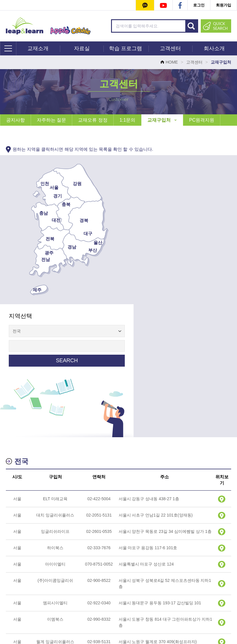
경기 (47, 196)
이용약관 (153, 599)
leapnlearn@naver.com (212, 621)
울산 (87, 243)
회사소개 (214, 48)
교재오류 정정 (93, 120)
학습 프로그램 (126, 48)
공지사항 (15, 120)
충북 (55, 204)
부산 (82, 250)
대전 (45, 220)
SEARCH (174, 220)
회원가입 (224, 5)
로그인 (199, 5)
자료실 (82, 48)
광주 (38, 253)
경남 (61, 247)
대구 (77, 233)
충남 (33, 213)
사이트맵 (179, 599)
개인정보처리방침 (118, 599)
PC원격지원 (202, 120)
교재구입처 (162, 120)
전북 (39, 239)
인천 (34, 184)
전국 (21, 328)
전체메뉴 (8, 48)
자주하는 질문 (51, 120)
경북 (73, 220)
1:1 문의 (84, 599)
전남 (35, 259)
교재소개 (38, 48)
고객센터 (170, 48)
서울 (43, 187)
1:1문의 (127, 120)
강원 (66, 184)
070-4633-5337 (129, 621)
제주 (26, 290)
